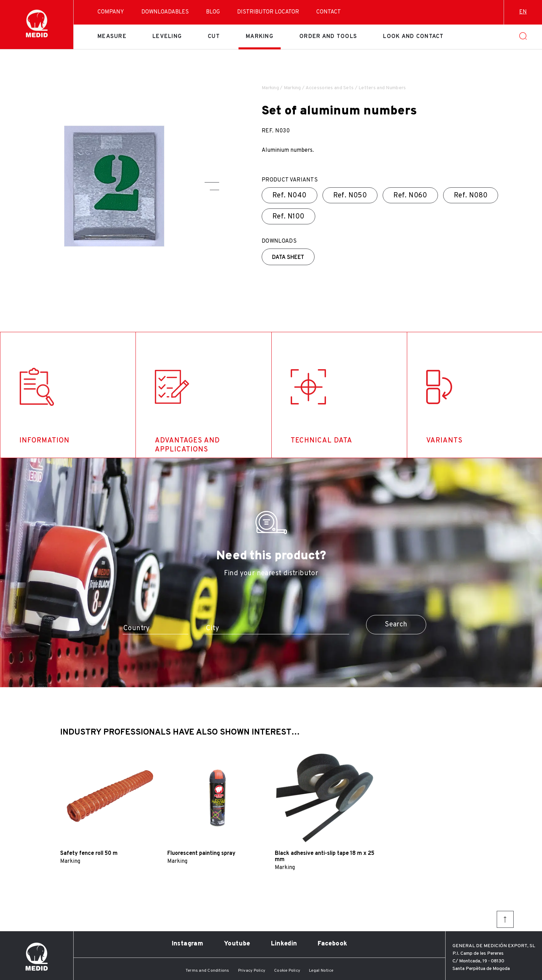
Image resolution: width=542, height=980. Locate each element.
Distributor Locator (268, 12)
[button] (212, 182)
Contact (329, 12)
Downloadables (165, 12)
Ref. (289, 196)
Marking (260, 37)
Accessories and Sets (330, 88)
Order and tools (328, 37)
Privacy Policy (252, 971)
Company (111, 12)
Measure (112, 37)
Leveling (167, 37)
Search (396, 625)
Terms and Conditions (207, 971)
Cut (214, 37)
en (523, 12)
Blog (213, 12)
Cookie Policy (287, 971)
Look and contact (413, 37)
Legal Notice (321, 971)
